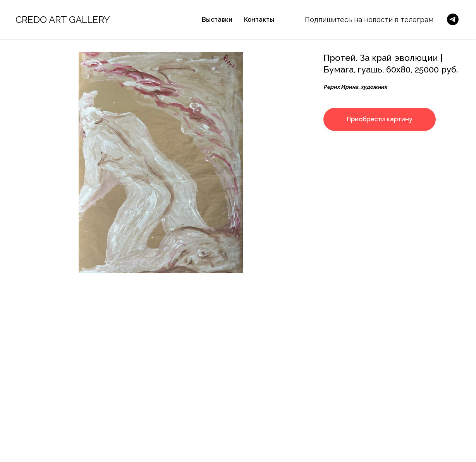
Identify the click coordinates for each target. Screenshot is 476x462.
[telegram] (453, 19)
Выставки (217, 20)
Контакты (259, 20)
